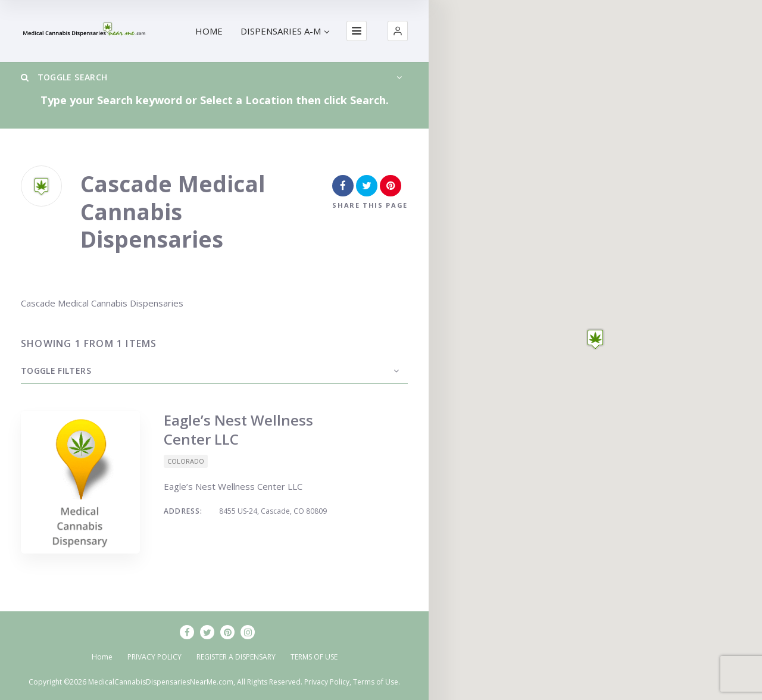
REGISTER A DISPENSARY (236, 657)
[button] (398, 31)
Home (102, 657)
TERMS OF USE (314, 657)
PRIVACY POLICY (154, 657)
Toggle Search (64, 77)
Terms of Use (376, 682)
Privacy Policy (327, 682)
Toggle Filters (56, 371)
